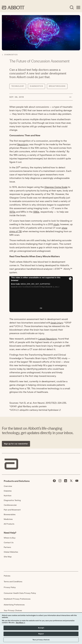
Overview (8, 486)
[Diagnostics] (11, 55)
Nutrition (8, 496)
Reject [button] (41, 634)
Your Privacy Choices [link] (13, 611)
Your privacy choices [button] (41, 640)
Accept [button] (41, 628)
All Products (9, 524)
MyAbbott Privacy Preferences (17, 599)
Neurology (23, 144)
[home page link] (13, 8)
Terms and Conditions (13, 582)
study (56, 224)
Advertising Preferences (14, 605)
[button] (70, 97)
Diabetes (8, 491)
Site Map (8, 557)
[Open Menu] (78, 8)
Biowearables (10, 515)
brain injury (57, 323)
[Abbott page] (54, 481)
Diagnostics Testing (12, 500)
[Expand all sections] (79, 414)
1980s (36, 212)
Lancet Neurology (48, 339)
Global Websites (11, 552)
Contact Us (9, 543)
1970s (12, 212)
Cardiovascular (10, 505)
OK (41, 308)
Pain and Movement (12, 510)
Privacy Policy (10, 587)
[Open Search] (72, 8)
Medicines (8, 519)
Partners (7, 547)
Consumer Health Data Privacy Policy (20, 593)
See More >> (21, 623)
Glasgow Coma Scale (56, 187)
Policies (7, 576)
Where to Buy (10, 538)
